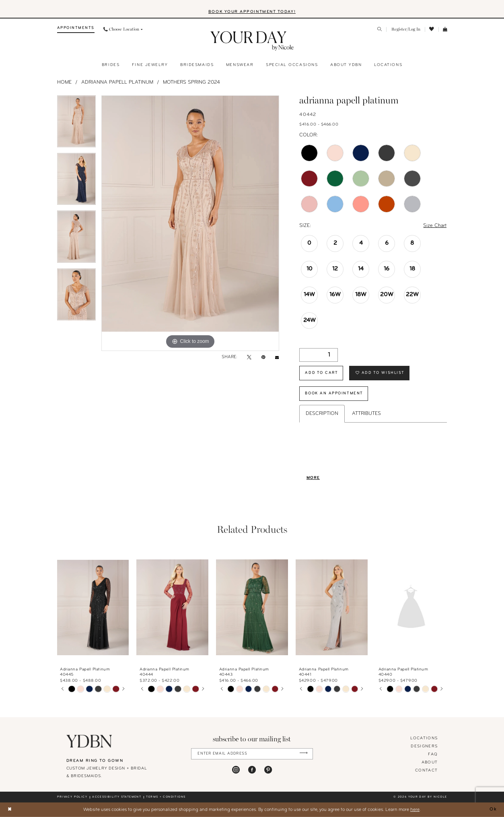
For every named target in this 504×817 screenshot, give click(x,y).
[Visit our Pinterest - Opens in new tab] (268, 770)
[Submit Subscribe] (303, 754)
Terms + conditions (166, 797)
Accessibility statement (117, 797)
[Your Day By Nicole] (89, 741)
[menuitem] (76, 30)
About (430, 762)
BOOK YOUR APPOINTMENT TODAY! (252, 12)
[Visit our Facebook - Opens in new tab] (252, 770)
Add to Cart (321, 373)
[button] (406, 30)
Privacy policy (72, 797)
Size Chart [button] (435, 226)
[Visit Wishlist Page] (432, 29)
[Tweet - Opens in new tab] (249, 358)
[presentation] (93, 608)
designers (424, 746)
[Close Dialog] (9, 810)
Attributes (366, 414)
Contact (426, 771)
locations (424, 738)
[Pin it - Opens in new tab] (263, 358)
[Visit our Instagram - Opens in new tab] (236, 770)
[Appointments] (76, 30)
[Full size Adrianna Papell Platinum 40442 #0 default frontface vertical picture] (190, 223)
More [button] (313, 478)
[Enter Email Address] (252, 754)
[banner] (252, 41)
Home (64, 83)
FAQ (433, 754)
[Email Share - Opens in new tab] (277, 358)
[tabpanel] (77, 124)
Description (322, 414)
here (415, 809)
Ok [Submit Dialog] (493, 809)
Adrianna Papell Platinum (117, 83)
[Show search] (380, 30)
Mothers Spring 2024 (191, 83)
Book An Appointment (334, 393)
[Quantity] (319, 355)
